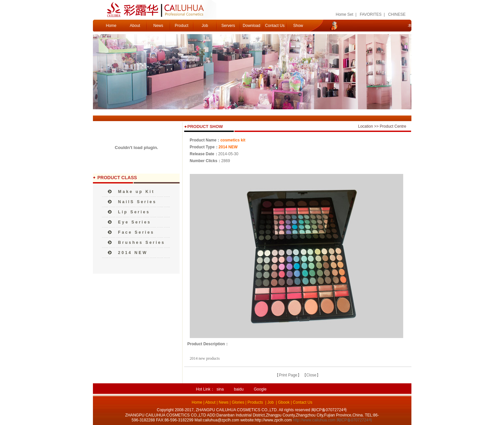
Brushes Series (142, 243)
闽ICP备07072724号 (354, 420)
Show (298, 26)
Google (260, 389)
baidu (239, 389)
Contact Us (275, 26)
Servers (228, 26)
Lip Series (134, 212)
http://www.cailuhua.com (314, 420)
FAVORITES (371, 14)
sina (220, 389)
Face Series (136, 232)
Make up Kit (136, 192)
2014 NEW (133, 253)
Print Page (288, 375)
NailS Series (137, 202)
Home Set (345, 14)
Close (311, 375)
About (135, 26)
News (158, 26)
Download (251, 26)
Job (205, 26)
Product (181, 26)
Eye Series (135, 222)
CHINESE (397, 14)
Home (111, 26)
